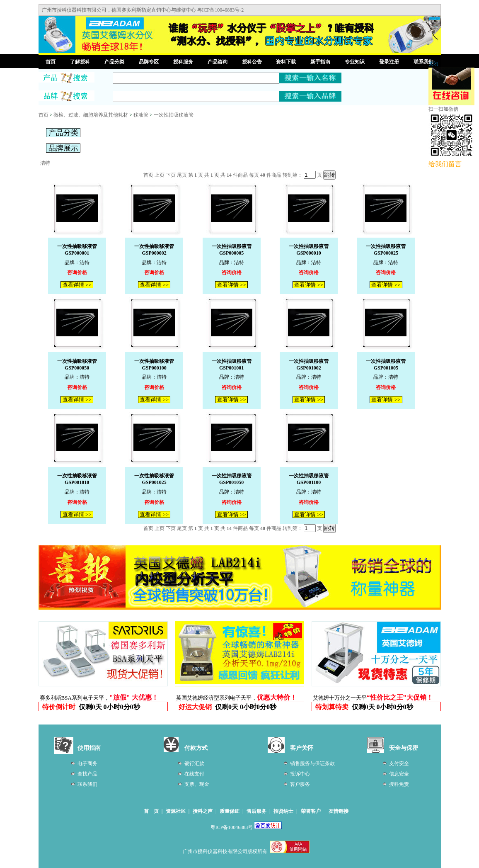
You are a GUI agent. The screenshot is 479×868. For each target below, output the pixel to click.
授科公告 (252, 62)
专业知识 (355, 62)
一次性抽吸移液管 (174, 115)
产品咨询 (218, 62)
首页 (51, 62)
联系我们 (423, 62)
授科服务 (183, 62)
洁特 (45, 163)
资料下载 (286, 62)
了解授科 (80, 62)
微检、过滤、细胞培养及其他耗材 (91, 115)
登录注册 (389, 62)
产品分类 (114, 62)
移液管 (141, 115)
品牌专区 (149, 62)
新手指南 (320, 62)
